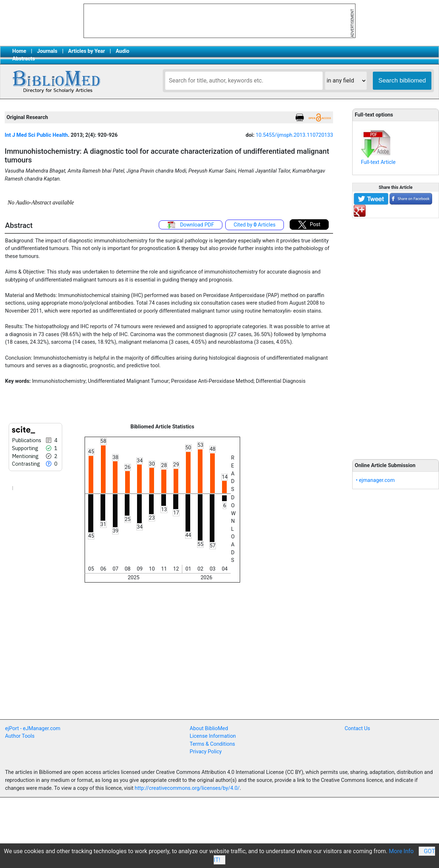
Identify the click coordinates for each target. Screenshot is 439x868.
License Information (213, 736)
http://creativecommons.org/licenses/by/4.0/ (187, 788)
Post (309, 225)
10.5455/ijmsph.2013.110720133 (294, 135)
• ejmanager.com (375, 480)
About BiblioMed (209, 729)
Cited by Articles (255, 225)
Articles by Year (86, 51)
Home (19, 51)
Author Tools (20, 736)
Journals (47, 51)
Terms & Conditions (212, 744)
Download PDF (191, 225)
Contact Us (357, 729)
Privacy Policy (206, 752)
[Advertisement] (396, 335)
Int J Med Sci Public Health (36, 135)
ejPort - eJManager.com (33, 729)
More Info (401, 851)
